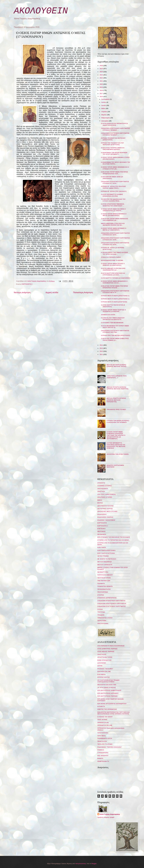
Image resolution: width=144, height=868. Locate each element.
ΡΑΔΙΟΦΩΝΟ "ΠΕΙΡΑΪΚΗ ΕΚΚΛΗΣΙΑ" (110, 747)
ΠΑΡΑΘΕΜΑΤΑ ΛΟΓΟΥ (105, 738)
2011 (101, 354)
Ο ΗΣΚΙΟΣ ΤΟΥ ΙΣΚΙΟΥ (105, 717)
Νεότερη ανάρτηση (22, 292)
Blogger (94, 864)
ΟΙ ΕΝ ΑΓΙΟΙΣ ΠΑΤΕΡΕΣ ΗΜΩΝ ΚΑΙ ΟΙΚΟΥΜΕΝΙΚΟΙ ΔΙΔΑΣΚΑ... (113, 149)
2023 (101, 75)
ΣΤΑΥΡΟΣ (101, 595)
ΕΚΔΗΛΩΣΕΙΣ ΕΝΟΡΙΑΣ (105, 517)
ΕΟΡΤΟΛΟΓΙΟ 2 (27, 284)
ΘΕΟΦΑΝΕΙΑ (102, 534)
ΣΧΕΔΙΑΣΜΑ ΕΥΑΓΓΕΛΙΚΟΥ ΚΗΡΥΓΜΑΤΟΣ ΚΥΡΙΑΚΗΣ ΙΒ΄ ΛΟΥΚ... (115, 244)
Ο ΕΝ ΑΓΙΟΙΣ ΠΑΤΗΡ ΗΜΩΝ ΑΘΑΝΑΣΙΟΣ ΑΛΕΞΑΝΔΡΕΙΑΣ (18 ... (115, 219)
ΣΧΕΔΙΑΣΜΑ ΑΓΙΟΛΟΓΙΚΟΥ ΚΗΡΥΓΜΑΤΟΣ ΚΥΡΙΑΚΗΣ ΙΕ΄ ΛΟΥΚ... (115, 182)
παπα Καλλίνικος (103, 733)
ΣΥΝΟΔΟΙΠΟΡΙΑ (103, 753)
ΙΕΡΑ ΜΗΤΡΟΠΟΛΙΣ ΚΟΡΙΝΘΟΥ (108, 693)
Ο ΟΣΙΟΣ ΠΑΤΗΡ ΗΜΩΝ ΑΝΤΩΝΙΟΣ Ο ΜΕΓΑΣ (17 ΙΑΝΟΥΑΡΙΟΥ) (114, 229)
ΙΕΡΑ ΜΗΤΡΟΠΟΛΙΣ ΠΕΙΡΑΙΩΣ (107, 696)
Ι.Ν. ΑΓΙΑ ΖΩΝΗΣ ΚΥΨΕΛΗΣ (107, 688)
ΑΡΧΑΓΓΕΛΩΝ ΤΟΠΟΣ (105, 657)
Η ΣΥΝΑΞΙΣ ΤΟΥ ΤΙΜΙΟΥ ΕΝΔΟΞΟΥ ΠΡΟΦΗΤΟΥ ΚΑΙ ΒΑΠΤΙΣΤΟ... (113, 319)
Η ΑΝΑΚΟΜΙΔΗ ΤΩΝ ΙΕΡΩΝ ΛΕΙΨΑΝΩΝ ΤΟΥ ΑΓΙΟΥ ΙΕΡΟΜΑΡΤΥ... (114, 153)
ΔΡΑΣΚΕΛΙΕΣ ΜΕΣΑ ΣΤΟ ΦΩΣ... (108, 511)
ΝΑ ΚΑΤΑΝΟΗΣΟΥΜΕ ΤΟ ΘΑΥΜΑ (112, 260)
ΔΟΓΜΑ (100, 666)
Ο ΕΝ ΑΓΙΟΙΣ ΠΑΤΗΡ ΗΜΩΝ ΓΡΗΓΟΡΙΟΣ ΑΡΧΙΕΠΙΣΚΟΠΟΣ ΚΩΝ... (115, 173)
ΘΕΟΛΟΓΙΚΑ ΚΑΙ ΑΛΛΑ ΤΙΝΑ (107, 685)
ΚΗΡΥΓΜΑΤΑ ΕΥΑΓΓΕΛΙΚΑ (106, 553)
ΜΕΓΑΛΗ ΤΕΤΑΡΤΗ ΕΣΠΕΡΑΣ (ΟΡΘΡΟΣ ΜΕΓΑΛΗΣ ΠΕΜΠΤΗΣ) (118, 388)
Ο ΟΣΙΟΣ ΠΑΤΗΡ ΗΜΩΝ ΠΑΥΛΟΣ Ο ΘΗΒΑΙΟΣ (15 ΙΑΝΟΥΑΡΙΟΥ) (113, 264)
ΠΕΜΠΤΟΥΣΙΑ (102, 741)
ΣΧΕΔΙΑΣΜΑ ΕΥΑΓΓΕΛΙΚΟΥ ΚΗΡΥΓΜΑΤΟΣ (112, 606)
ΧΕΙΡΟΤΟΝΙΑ (102, 621)
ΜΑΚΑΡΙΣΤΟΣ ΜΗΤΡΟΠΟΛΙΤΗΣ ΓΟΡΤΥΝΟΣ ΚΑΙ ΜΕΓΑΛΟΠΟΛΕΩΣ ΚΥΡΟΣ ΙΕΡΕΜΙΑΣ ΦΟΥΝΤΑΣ (114, 713)
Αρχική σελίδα (52, 292)
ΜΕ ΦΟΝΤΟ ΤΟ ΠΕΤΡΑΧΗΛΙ (107, 559)
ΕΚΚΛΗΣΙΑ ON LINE (104, 671)
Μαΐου (104, 108)
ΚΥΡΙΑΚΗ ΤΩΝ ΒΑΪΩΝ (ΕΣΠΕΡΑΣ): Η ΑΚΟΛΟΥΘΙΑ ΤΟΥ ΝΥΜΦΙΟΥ (118, 421)
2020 (101, 84)
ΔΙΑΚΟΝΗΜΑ (102, 663)
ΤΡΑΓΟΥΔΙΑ (101, 612)
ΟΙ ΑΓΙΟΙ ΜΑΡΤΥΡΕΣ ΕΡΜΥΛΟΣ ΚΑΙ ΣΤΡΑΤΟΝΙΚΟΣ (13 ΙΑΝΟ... (113, 274)
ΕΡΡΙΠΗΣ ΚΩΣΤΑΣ (104, 677)
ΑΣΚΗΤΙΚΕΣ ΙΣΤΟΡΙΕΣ (105, 497)
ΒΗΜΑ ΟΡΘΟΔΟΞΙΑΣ (104, 660)
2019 (101, 87)
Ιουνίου (104, 105)
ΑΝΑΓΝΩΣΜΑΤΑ (103, 489)
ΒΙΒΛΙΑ (100, 500)
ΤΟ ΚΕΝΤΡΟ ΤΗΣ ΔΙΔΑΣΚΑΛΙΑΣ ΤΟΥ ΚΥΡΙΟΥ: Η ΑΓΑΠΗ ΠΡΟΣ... (113, 200)
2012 (101, 351)
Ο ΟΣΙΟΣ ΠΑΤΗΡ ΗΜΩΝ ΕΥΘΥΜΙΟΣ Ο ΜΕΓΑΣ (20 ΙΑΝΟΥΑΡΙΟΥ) (114, 215)
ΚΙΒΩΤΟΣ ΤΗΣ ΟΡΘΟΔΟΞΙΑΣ (107, 709)
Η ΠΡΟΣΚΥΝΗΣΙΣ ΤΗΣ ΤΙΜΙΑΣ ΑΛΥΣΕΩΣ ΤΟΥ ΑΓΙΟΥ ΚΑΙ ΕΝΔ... (115, 253)
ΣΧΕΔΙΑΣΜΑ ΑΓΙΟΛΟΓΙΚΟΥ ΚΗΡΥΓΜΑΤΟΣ (111, 601)
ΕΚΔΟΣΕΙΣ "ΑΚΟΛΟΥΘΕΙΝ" (106, 520)
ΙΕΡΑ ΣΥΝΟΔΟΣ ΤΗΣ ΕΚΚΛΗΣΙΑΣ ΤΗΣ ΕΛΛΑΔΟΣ (114, 537)
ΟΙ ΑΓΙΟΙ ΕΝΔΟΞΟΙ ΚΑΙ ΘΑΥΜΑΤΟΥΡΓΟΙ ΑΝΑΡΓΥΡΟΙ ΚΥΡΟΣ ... (114, 124)
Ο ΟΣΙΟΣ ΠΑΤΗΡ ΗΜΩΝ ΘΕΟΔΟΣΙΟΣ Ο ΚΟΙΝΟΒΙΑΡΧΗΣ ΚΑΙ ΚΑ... (114, 282)
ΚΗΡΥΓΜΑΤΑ (102, 547)
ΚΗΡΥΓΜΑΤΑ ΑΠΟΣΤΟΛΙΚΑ (106, 550)
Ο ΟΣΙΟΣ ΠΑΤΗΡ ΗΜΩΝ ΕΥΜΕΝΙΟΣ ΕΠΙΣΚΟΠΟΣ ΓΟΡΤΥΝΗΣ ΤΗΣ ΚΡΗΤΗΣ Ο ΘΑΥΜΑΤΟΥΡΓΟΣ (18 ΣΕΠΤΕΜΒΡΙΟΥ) (116, 435)
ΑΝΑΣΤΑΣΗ (101, 491)
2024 (101, 72)
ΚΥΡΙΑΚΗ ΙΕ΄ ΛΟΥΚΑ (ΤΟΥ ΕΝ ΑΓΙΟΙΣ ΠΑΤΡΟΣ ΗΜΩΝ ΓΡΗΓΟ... (113, 187)
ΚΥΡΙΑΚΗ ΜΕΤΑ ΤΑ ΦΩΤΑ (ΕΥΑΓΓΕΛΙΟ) (114, 302)
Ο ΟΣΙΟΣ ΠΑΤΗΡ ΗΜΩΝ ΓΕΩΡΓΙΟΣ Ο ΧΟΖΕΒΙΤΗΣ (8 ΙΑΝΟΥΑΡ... (113, 311)
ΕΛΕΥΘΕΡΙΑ (102, 674)
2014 (101, 345)
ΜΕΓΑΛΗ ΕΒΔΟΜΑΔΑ (105, 562)
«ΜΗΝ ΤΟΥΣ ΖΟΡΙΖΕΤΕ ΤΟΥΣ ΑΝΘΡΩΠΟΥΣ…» (117, 377)
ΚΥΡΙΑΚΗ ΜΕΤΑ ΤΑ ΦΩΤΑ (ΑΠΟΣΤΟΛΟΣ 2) (115, 296)
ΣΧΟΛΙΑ (100, 609)
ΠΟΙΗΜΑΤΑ (101, 584)
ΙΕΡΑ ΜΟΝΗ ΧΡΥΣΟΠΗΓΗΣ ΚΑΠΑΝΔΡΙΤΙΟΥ (112, 704)
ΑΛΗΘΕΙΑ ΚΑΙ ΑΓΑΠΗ (108, 315)
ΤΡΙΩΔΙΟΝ (101, 615)
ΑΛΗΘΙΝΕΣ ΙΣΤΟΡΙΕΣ (105, 486)
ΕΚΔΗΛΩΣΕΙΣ (102, 514)
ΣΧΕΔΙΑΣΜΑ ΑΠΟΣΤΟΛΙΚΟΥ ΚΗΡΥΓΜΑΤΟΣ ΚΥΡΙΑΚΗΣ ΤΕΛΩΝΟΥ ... (115, 129)
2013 (101, 348)
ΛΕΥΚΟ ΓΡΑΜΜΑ (103, 556)
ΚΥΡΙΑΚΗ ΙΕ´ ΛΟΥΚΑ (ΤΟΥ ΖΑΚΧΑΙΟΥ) (114, 191)
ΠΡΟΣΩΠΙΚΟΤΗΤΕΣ (104, 589)
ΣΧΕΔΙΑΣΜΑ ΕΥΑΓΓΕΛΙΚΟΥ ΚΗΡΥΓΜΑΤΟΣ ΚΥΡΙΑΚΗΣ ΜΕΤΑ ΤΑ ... (115, 292)
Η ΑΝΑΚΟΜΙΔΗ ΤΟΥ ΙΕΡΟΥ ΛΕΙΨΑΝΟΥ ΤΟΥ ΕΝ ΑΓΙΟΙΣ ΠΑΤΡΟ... (116, 163)
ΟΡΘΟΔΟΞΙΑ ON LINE (105, 725)
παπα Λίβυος (102, 736)
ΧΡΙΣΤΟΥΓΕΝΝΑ (103, 624)
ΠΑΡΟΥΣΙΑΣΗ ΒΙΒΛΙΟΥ (105, 575)
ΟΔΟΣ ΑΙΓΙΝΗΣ (102, 720)
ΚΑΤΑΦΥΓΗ (101, 706)
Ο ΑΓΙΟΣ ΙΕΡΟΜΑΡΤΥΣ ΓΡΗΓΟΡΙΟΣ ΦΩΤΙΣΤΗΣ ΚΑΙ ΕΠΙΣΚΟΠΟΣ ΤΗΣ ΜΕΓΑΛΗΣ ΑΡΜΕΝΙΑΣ (116, 446)
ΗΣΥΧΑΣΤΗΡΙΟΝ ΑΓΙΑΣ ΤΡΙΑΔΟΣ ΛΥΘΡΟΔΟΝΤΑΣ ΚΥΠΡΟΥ (109, 681)
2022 (101, 78)
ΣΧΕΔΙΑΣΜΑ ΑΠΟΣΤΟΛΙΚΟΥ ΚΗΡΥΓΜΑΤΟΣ (112, 604)
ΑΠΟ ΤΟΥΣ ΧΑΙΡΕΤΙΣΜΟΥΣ (107, 494)
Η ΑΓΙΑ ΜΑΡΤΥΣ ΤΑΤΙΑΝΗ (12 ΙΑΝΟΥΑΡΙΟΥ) (116, 278)
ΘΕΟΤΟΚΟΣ (101, 531)
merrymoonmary (81, 864)
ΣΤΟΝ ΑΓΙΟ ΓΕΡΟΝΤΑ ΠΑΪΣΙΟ (111, 257)
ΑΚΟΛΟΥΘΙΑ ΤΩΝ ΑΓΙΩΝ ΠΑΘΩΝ (118, 454)
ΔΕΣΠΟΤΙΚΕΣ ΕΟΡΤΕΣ (105, 509)
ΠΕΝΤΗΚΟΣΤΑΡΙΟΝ (104, 578)
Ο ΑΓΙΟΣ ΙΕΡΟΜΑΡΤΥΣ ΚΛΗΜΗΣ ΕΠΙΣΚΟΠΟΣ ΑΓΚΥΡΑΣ (112, 195)
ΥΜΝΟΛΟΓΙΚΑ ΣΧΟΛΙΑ (105, 618)
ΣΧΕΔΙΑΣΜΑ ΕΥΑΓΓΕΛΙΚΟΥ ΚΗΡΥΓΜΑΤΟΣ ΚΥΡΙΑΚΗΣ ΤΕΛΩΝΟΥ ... (115, 134)
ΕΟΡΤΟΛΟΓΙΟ (102, 523)
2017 (101, 94)
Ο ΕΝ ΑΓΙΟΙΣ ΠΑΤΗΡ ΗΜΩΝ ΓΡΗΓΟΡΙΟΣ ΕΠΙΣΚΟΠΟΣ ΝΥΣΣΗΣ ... (115, 287)
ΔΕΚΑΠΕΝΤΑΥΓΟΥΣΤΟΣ (106, 506)
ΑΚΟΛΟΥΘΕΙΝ (41, 11)
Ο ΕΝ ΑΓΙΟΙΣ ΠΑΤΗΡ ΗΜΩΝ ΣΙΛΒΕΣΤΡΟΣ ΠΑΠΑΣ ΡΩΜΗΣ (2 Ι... (115, 339)
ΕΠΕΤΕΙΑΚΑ (101, 529)
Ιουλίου (104, 102)
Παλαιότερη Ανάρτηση (83, 292)
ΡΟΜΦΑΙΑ (101, 750)
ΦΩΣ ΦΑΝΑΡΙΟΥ (103, 756)
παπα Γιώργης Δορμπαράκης (110, 814)
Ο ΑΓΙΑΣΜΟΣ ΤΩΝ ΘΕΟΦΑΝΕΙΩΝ (112, 323)
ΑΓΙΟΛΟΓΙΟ (101, 483)
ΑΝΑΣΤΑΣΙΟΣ (102, 654)
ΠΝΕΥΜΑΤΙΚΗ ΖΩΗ (104, 581)
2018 (101, 90)
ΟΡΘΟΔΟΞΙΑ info (103, 722)
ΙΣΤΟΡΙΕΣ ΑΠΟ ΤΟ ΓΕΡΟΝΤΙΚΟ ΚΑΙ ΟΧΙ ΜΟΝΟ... (114, 540)
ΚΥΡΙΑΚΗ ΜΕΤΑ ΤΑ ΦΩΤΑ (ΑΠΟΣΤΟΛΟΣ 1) (115, 299)
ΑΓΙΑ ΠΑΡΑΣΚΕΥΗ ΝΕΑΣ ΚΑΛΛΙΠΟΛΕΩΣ (111, 646)
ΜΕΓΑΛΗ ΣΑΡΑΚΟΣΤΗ (105, 565)
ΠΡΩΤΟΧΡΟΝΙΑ (103, 592)
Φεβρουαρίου (106, 118)
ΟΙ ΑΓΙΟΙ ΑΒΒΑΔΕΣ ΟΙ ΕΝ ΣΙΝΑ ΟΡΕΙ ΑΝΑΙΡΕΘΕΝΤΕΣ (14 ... (113, 269)
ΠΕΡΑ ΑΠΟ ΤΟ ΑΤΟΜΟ (105, 744)
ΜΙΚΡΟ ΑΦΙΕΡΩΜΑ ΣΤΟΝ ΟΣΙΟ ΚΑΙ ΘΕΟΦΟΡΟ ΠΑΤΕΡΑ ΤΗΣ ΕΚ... (113, 224)
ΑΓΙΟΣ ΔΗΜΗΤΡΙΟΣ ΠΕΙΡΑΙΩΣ (107, 649)
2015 (101, 97)
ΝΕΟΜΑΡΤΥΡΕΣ (103, 572)
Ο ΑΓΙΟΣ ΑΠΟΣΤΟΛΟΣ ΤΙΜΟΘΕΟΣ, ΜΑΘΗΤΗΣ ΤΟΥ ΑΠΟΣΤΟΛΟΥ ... (113, 205)
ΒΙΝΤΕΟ (100, 503)
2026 (101, 66)
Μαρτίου (104, 115)
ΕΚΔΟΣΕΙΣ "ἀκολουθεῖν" (105, 669)
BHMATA (100, 758)
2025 (101, 69)
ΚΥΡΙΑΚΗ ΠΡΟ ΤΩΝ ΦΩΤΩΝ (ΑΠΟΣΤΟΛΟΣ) (116, 335)
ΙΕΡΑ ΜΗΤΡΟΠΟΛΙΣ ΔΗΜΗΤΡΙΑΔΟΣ (109, 690)
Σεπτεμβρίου (106, 99)
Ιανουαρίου (105, 121)
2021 (101, 81)
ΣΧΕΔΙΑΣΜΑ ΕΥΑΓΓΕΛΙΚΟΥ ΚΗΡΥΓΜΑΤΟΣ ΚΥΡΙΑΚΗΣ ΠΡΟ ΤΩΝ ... (115, 331)
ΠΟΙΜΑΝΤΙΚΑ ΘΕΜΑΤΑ (105, 586)
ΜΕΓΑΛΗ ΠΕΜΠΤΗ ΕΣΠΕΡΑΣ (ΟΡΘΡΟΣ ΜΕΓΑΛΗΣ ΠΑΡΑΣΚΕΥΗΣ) (116, 400)
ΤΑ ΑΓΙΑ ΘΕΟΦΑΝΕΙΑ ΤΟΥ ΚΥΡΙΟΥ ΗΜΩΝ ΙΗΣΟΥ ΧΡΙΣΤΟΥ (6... (115, 327)
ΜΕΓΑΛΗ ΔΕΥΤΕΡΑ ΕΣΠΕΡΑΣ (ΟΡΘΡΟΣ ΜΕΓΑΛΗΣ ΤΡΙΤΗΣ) (117, 366)
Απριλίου (104, 112)
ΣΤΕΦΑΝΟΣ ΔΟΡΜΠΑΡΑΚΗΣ (107, 598)
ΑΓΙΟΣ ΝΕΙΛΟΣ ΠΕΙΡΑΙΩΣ (106, 652)
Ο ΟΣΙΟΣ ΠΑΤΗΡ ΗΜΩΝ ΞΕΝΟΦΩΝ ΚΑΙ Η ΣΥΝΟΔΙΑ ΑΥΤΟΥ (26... (115, 168)
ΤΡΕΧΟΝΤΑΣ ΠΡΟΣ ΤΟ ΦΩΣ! (116, 409)
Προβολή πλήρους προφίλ (106, 817)
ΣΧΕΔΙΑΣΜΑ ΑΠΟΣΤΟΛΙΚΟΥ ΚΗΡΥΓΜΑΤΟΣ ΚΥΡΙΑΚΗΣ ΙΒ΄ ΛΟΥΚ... (115, 234)
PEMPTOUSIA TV (103, 761)
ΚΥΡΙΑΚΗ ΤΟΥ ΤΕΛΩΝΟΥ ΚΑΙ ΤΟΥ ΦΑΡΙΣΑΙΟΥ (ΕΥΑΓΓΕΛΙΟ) (112, 144)
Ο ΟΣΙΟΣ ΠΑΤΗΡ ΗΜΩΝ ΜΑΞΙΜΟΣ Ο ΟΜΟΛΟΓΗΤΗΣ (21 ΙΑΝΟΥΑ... (113, 210)
